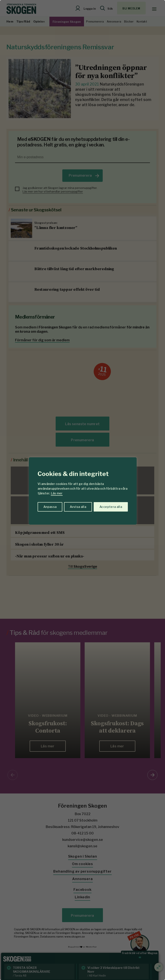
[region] (82, 490)
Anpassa (50, 507)
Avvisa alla (78, 507)
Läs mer (57, 493)
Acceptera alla (111, 507)
